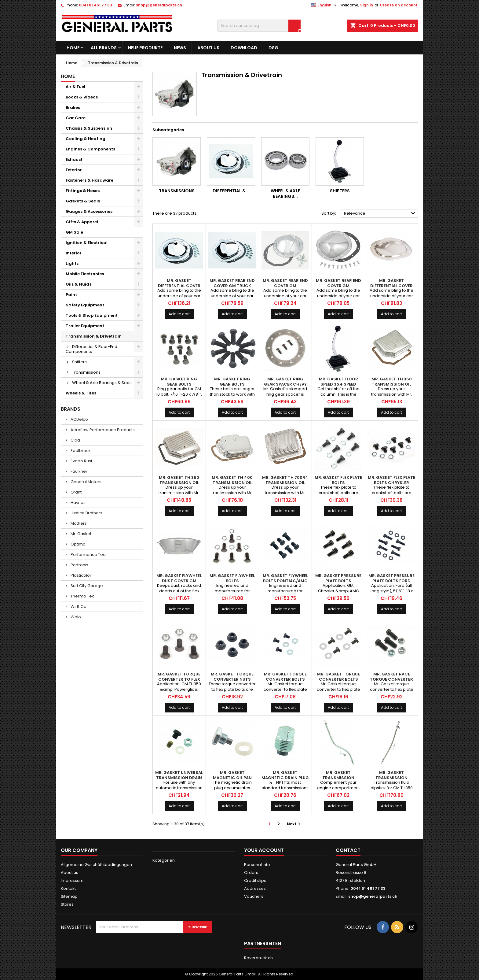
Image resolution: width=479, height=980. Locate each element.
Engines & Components (90, 149)
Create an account (399, 5)
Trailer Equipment (85, 326)
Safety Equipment (85, 305)
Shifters (79, 362)
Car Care (76, 118)
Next (294, 824)
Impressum (72, 880)
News (180, 48)
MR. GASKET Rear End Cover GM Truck (232, 283)
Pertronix (79, 565)
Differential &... (231, 191)
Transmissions (86, 372)
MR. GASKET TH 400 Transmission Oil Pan (232, 483)
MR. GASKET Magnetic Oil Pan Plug (232, 778)
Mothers (78, 523)
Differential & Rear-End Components (91, 349)
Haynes (78, 503)
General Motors (86, 482)
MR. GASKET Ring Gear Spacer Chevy (285, 382)
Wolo (75, 617)
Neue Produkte (145, 48)
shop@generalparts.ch (159, 5)
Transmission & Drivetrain (94, 336)
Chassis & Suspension (89, 128)
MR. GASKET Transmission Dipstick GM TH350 (338, 778)
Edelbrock (80, 451)
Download (244, 48)
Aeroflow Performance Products (102, 430)
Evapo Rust (81, 461)
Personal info (257, 865)
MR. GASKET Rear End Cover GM (285, 283)
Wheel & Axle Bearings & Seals (102, 383)
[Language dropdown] (325, 5)
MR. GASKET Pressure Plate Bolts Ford (391, 578)
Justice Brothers (86, 513)
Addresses (255, 888)
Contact (348, 850)
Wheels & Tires (81, 393)
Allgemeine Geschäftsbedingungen (96, 865)
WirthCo (78, 606)
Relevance (380, 213)
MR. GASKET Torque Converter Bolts (285, 677)
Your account (264, 850)
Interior (74, 253)
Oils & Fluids (79, 284)
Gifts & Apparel (82, 222)
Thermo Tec (82, 596)
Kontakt (68, 888)
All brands (104, 48)
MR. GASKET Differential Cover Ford (391, 286)
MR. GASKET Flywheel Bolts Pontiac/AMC (285, 578)
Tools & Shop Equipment (92, 315)
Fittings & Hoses (83, 191)
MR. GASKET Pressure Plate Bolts (338, 578)
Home (73, 48)
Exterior (74, 170)
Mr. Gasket (80, 534)
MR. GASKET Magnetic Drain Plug (285, 775)
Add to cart (179, 314)
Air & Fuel (75, 87)
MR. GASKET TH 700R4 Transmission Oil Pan (285, 483)
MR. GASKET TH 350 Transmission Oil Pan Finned (179, 483)
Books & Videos (82, 97)
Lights (72, 263)
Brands (71, 409)
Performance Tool (88, 555)
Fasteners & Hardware (90, 180)
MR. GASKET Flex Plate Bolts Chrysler (391, 480)
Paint (71, 295)
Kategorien (164, 860)
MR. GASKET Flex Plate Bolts (338, 480)
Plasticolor (80, 575)
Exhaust (74, 159)
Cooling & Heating (86, 139)
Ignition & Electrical (87, 243)
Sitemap (69, 896)
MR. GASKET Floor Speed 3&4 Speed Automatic (338, 384)
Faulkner (79, 471)
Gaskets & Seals (83, 201)
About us (208, 48)
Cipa (75, 440)
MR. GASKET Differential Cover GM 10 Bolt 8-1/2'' (179, 286)
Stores (67, 904)
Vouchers (254, 896)
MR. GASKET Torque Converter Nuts (232, 677)
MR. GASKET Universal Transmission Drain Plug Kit (179, 778)
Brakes (73, 107)
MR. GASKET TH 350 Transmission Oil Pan (392, 384)
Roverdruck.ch (258, 958)
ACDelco (79, 419)
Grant (76, 492)
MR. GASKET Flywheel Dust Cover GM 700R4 (179, 581)
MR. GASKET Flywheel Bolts (232, 578)
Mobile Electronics (85, 274)
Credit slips (255, 880)
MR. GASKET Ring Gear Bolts (179, 382)
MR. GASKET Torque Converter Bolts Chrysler (338, 679)
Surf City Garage (86, 586)
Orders (251, 873)
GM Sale (74, 232)
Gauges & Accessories (89, 211)
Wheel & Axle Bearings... (285, 194)
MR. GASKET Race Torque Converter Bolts (391, 679)
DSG (273, 48)
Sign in (367, 5)
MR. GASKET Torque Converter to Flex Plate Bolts (179, 679)
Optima (78, 544)
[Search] (259, 26)
